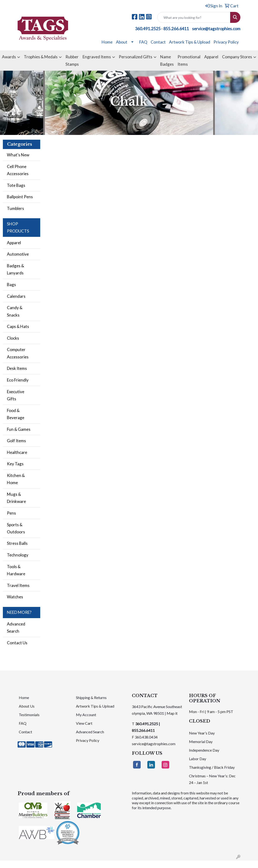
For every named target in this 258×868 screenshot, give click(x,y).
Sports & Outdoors (16, 528)
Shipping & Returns (91, 697)
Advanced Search (16, 627)
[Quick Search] (194, 17)
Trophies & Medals (41, 57)
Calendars (16, 296)
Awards (9, 57)
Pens (11, 513)
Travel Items (18, 585)
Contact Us (17, 643)
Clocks (13, 338)
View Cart (84, 723)
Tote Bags (16, 185)
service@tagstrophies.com (216, 29)
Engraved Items (97, 57)
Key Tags (15, 464)
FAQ (143, 42)
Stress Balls (17, 543)
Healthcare (17, 452)
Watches (15, 597)
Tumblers (15, 208)
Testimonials (29, 715)
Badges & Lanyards (15, 269)
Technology (18, 555)
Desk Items (17, 368)
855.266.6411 (176, 29)
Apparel (211, 57)
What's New (18, 155)
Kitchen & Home (16, 479)
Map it (172, 713)
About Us (27, 706)
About (122, 42)
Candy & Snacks (15, 311)
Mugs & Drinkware (16, 498)
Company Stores (237, 57)
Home (107, 42)
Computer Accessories (18, 353)
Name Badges (167, 60)
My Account (86, 715)
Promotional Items (189, 60)
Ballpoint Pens (20, 197)
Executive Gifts (16, 395)
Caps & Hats (18, 326)
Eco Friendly (18, 380)
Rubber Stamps (72, 60)
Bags (11, 285)
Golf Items (16, 441)
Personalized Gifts (136, 57)
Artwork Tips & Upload (190, 42)
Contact (158, 42)
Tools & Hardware (16, 570)
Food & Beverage (16, 414)
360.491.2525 (148, 29)
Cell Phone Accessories (18, 170)
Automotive (18, 254)
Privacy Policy (226, 42)
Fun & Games (19, 429)
